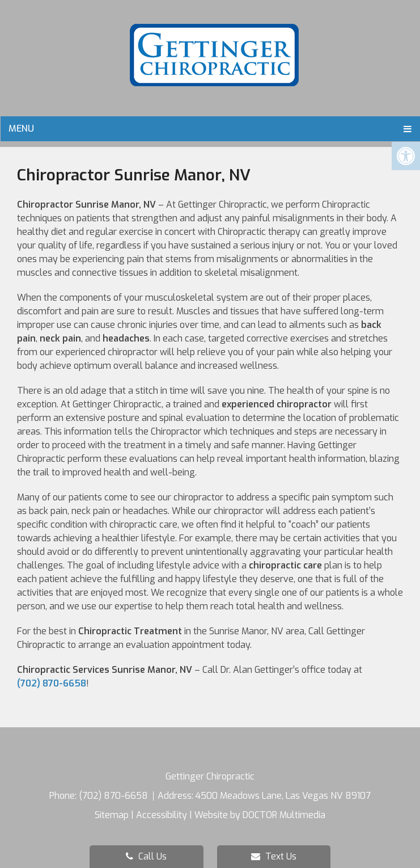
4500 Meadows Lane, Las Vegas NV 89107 (283, 796)
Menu (21, 128)
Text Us (274, 856)
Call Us (146, 856)
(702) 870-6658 (52, 683)
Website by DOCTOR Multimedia (260, 815)
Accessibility (162, 815)
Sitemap (112, 815)
